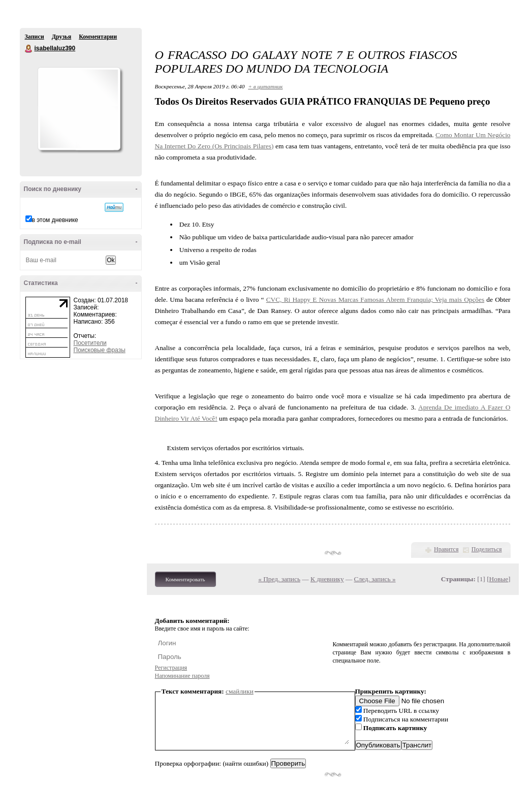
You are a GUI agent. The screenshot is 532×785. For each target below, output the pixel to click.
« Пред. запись (279, 579)
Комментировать (185, 579)
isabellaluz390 (29, 49)
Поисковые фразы (100, 350)
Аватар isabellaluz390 (79, 109)
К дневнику (327, 579)
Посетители (90, 343)
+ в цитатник (265, 86)
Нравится (446, 549)
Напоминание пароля (182, 676)
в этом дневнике (55, 220)
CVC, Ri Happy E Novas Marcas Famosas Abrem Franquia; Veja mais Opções (375, 300)
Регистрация (171, 668)
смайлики (240, 691)
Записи (35, 37)
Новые (499, 579)
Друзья (61, 37)
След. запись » (375, 579)
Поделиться (487, 549)
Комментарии (98, 37)
